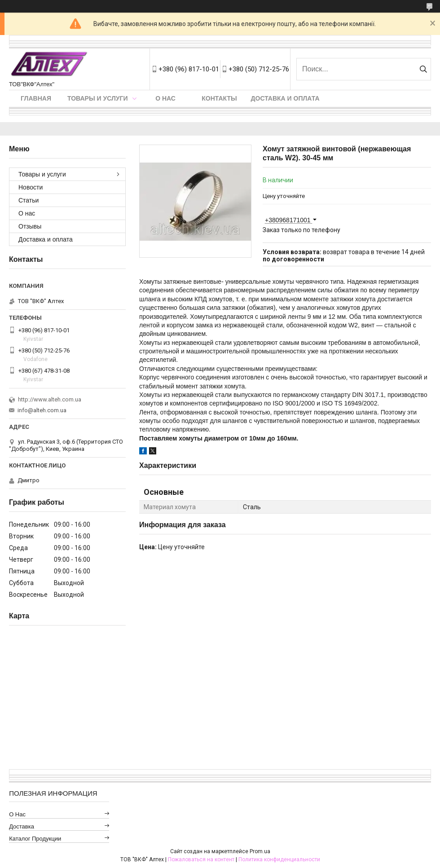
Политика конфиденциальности (279, 859)
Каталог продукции (35, 839)
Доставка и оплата (285, 98)
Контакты (219, 98)
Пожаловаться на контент (201, 859)
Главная (36, 98)
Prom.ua (260, 851)
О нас (165, 98)
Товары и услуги (98, 98)
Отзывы (30, 226)
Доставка (22, 826)
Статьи (29, 200)
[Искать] (423, 69)
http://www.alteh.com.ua (50, 399)
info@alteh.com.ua (42, 410)
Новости (31, 187)
